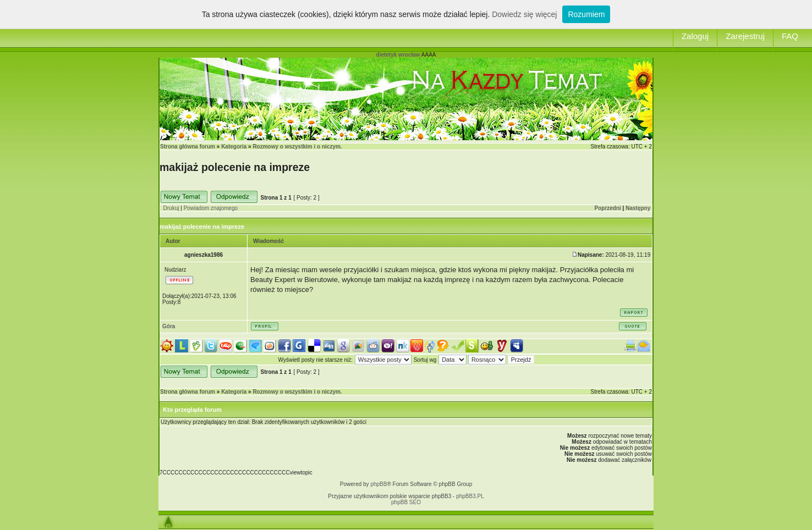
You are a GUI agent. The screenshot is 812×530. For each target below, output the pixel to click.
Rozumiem (586, 14)
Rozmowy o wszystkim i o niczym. (297, 147)
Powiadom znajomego (211, 208)
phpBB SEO (406, 502)
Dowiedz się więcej (524, 14)
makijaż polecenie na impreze (235, 167)
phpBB (378, 484)
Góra (169, 326)
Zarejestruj (745, 36)
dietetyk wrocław (398, 55)
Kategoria (234, 147)
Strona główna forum (188, 147)
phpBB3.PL (470, 496)
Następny (638, 208)
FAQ (790, 36)
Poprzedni (608, 208)
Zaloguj (695, 36)
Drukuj (171, 208)
